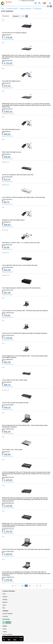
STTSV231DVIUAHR (8, 290)
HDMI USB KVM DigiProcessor (12, 152)
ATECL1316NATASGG (8, 551)
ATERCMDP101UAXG (8, 477)
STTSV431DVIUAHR (8, 267)
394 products (5, 16)
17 (37, 586)
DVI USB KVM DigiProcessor (11, 129)
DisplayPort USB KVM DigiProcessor (13, 220)
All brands (5, 616)
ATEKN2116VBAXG (7, 61)
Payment (5, 597)
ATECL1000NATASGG (8, 313)
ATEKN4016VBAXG (7, 109)
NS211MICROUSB (7, 245)
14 (30, 586)
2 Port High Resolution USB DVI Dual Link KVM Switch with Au (21, 288)
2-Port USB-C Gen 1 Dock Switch (12, 449)
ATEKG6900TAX (6, 132)
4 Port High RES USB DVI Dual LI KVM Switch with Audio (20, 265)
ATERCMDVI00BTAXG (8, 503)
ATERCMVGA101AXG (8, 529)
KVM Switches (38, 9)
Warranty (5, 602)
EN (51, 6)
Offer (4, 608)
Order (4, 594)
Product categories (7, 614)
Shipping (5, 599)
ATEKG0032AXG (6, 35)
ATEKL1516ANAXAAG (8, 335)
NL (48, 6)
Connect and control (12, 9)
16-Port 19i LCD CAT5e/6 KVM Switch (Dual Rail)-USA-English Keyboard (24, 333)
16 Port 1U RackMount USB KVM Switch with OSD (18, 175)
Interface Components (26, 9)
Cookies (5, 632)
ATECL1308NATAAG (7, 360)
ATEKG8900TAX (6, 154)
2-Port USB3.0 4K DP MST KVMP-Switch (15, 380)
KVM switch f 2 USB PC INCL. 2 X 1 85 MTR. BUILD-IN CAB (21, 243)
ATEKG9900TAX (6, 222)
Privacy (4, 629)
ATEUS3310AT (6, 452)
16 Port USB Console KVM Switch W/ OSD (15, 403)
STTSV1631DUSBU (7, 177)
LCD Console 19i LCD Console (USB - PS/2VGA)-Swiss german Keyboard (25, 311)
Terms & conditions (8, 634)
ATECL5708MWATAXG (8, 577)
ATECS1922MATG (7, 382)
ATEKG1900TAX (6, 83)
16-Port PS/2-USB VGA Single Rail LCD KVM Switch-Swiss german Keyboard (26, 549)
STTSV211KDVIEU (7, 199)
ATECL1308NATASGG (8, 429)
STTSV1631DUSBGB (8, 405)
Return (4, 605)
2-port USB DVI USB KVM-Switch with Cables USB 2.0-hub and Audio (23, 197)
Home (3, 9)
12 (22, 586)
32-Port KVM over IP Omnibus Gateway (14, 33)
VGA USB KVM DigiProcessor (11, 81)
